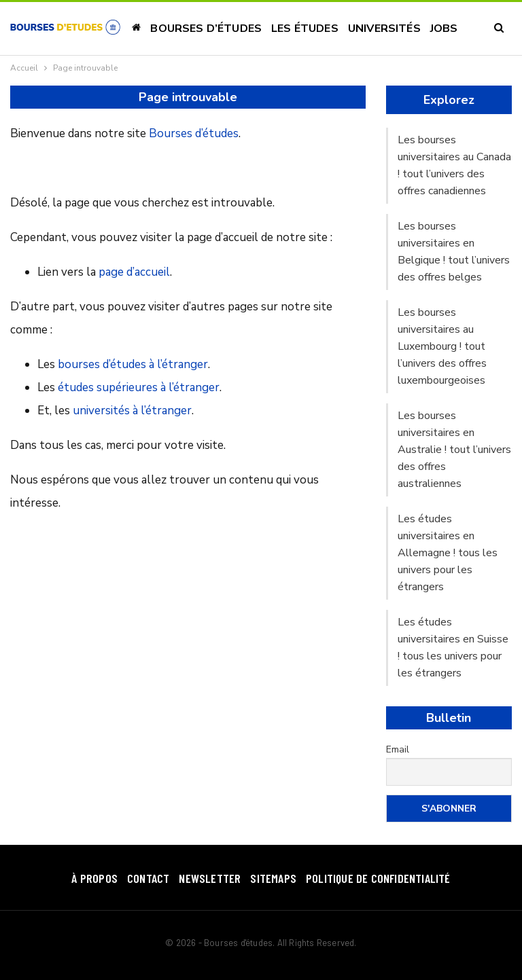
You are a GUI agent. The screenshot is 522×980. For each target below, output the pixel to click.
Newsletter (210, 878)
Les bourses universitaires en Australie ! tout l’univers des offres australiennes (454, 450)
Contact (148, 878)
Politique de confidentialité (378, 878)
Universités (384, 29)
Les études (305, 29)
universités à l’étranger (132, 411)
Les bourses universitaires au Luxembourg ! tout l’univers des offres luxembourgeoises (442, 346)
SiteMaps (273, 878)
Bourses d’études (206, 29)
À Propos (94, 878)
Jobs (444, 29)
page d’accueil (134, 272)
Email (398, 749)
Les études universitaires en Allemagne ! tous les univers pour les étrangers (448, 553)
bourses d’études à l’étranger (133, 364)
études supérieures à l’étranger (139, 387)
